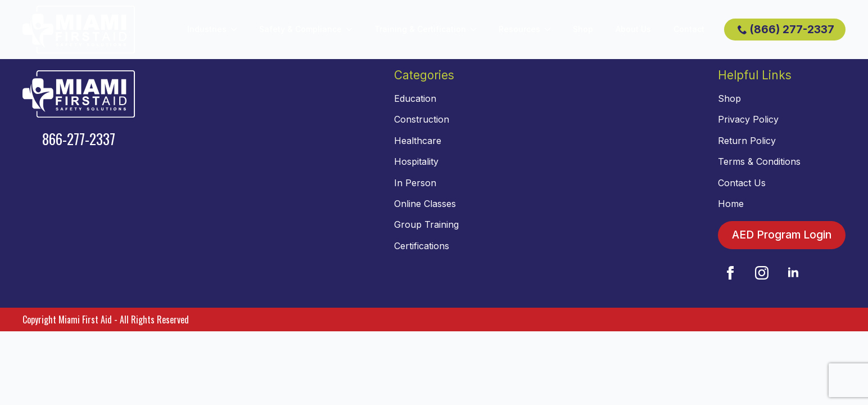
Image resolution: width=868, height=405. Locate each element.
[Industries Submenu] (237, 29)
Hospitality (416, 161)
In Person (415, 183)
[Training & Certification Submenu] (477, 29)
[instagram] (762, 273)
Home (731, 204)
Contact (689, 29)
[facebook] (730, 273)
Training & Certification (420, 29)
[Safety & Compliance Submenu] (352, 29)
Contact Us (742, 183)
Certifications (422, 246)
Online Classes (425, 204)
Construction (422, 119)
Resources (519, 29)
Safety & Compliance (300, 29)
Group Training (426, 224)
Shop (583, 29)
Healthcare (418, 141)
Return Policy (747, 141)
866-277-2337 (79, 138)
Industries (207, 29)
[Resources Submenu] (551, 29)
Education (415, 98)
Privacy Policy (748, 119)
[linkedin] (793, 273)
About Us (633, 29)
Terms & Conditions (759, 161)
